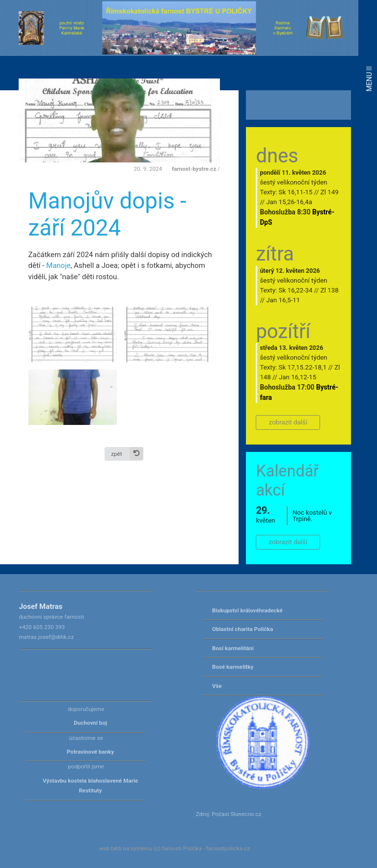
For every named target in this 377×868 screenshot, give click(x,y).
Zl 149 (330, 192)
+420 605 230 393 (42, 627)
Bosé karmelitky (233, 667)
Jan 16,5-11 (283, 300)
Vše (217, 686)
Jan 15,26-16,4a (289, 202)
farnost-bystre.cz (194, 169)
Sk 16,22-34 (296, 290)
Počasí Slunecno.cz (236, 814)
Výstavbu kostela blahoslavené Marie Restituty (90, 786)
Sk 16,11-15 (296, 192)
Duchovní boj (90, 723)
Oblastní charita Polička (242, 629)
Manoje (58, 265)
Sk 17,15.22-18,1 (303, 367)
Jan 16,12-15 (297, 377)
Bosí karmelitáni (233, 648)
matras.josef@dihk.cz (46, 637)
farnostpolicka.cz (228, 848)
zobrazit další (288, 422)
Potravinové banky (90, 752)
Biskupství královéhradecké (247, 610)
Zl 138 (330, 290)
